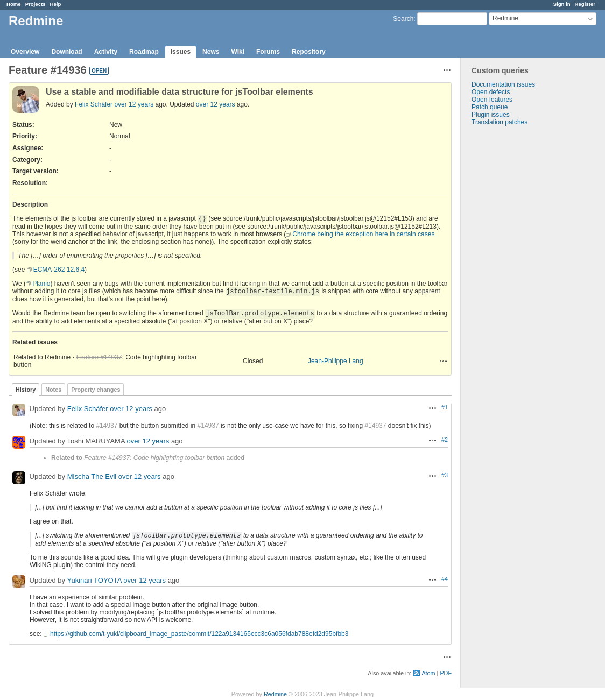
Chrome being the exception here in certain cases (363, 234)
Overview (25, 52)
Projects (36, 4)
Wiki (238, 52)
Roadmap (144, 52)
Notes (53, 390)
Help (56, 4)
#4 (445, 579)
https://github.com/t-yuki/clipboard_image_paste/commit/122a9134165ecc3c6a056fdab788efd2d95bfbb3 (199, 634)
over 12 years (134, 104)
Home (14, 4)
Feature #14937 (99, 357)
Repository (309, 52)
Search (403, 19)
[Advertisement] (515, 295)
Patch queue (490, 107)
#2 (445, 440)
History (26, 390)
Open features (492, 100)
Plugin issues (491, 115)
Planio (41, 284)
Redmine (275, 694)
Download (66, 52)
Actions (444, 361)
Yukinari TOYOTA (94, 580)
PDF (446, 673)
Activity (106, 52)
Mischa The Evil (92, 476)
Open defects (491, 92)
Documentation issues (503, 84)
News (211, 52)
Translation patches (500, 122)
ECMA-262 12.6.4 (59, 270)
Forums (268, 52)
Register (585, 4)
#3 (445, 475)
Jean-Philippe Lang (336, 361)
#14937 (107, 426)
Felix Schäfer (94, 104)
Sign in (562, 4)
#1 (445, 407)
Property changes (96, 390)
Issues (181, 52)
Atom (428, 673)
